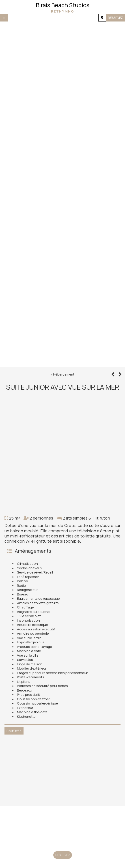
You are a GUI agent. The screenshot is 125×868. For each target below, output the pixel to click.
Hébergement (64, 374)
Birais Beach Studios (62, 7)
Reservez (115, 18)
